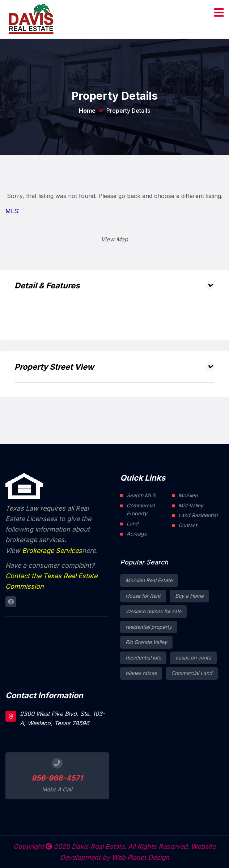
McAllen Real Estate (149, 580)
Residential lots (143, 658)
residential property (149, 627)
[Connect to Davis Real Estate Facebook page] (11, 602)
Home (87, 111)
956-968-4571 (57, 778)
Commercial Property (141, 510)
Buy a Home (189, 596)
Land (133, 523)
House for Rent (143, 596)
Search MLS (141, 495)
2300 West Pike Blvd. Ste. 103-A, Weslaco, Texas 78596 (62, 718)
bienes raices (141, 673)
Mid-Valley (191, 505)
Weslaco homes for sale (153, 611)
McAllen (188, 495)
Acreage (137, 534)
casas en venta (193, 658)
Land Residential (198, 515)
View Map (114, 239)
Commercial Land (192, 673)
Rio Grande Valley (146, 642)
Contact (188, 525)
